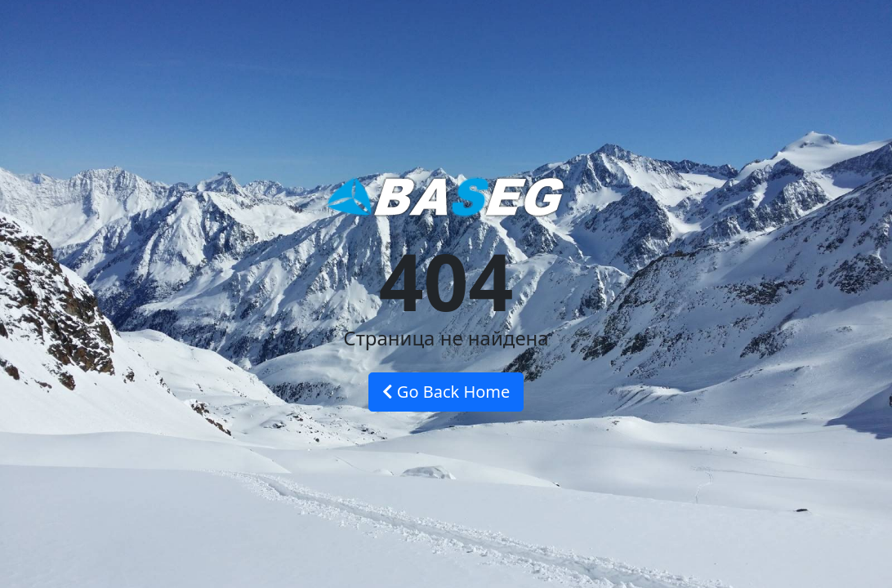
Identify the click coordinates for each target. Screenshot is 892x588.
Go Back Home (446, 392)
